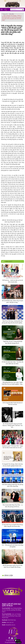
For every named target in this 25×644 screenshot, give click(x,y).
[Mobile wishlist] (5, 10)
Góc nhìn (12, 14)
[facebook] (9, 638)
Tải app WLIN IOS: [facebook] (13, 640)
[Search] (16, 9)
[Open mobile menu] (2, 10)
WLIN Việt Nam (12, 620)
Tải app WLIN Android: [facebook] (13, 642)
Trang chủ (5, 14)
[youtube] (12, 638)
